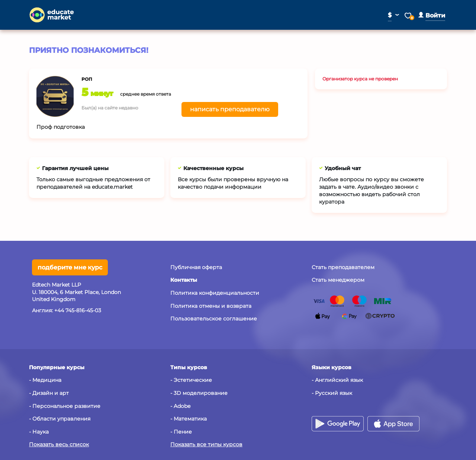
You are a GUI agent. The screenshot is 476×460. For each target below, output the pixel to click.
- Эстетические (191, 380)
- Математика (189, 419)
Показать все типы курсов (206, 444)
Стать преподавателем (343, 267)
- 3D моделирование (199, 393)
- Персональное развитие (65, 406)
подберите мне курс (70, 267)
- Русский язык (332, 393)
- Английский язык (337, 380)
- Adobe (180, 406)
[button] (432, 15)
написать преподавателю (230, 109)
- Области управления (60, 419)
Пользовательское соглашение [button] (214, 319)
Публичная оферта (196, 267)
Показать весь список (59, 444)
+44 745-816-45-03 (78, 310)
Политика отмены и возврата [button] (211, 306)
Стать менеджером (338, 280)
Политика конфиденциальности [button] (215, 293)
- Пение (181, 432)
